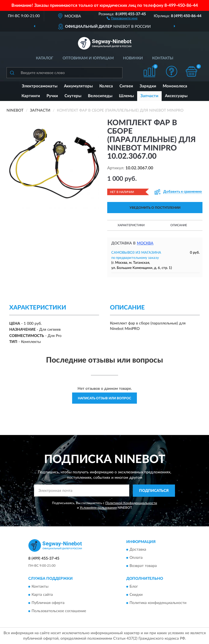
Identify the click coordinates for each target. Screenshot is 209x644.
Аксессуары (176, 96)
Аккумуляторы (78, 86)
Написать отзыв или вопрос (104, 398)
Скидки (136, 595)
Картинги (31, 96)
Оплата (136, 558)
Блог (134, 587)
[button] (122, 18)
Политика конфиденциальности (158, 603)
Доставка (138, 550)
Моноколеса (175, 86)
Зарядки (148, 86)
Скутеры (73, 96)
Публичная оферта (48, 603)
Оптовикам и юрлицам (88, 58)
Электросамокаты (40, 86)
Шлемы (126, 96)
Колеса (106, 86)
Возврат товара (143, 566)
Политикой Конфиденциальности (131, 503)
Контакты (163, 58)
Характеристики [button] (131, 225)
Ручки (52, 96)
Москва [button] (145, 243)
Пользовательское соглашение (59, 611)
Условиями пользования (98, 508)
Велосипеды (100, 96)
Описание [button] (179, 225)
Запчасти (149, 96)
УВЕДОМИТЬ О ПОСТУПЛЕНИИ (155, 208)
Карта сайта (42, 595)
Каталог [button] (45, 58)
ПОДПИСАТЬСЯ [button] (154, 491)
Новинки (133, 58)
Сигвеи (126, 86)
